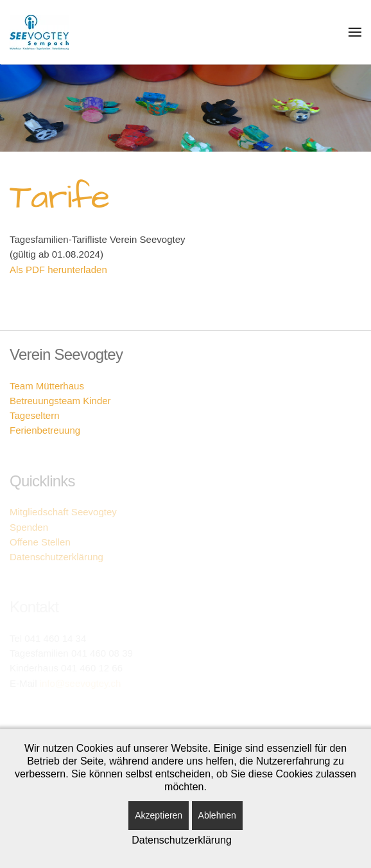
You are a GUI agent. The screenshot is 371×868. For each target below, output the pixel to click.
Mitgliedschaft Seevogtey (63, 512)
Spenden (29, 527)
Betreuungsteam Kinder (60, 401)
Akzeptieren (159, 815)
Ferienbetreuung (45, 430)
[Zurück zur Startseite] (39, 32)
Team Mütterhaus (47, 386)
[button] (355, 32)
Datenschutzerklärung (56, 557)
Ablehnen (217, 815)
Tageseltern (35, 415)
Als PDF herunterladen (58, 270)
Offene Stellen (40, 542)
